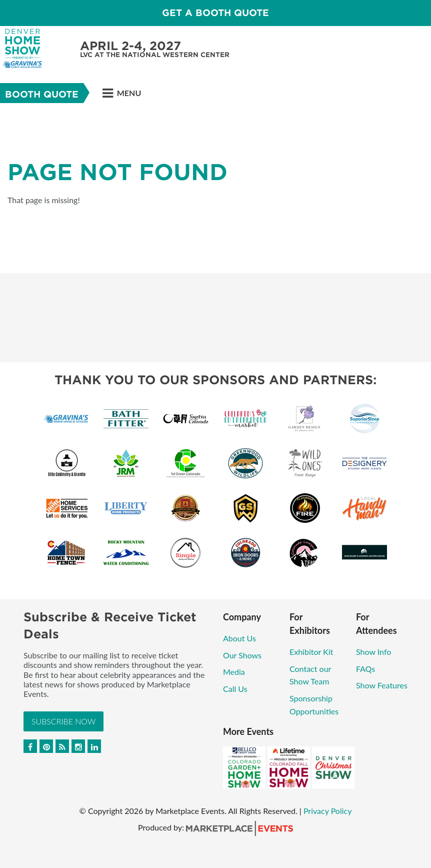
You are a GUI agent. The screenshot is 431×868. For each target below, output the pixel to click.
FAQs (365, 669)
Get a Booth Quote (215, 13)
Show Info (373, 652)
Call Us (235, 689)
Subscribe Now (63, 721)
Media (234, 672)
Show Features (382, 685)
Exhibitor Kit (311, 652)
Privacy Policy (328, 811)
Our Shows (242, 655)
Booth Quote (42, 94)
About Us (239, 638)
